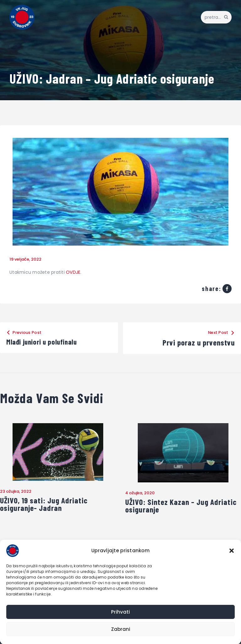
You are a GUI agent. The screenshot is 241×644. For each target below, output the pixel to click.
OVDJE (73, 272)
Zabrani (121, 629)
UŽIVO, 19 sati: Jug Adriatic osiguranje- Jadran (45, 505)
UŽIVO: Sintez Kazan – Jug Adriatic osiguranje (183, 506)
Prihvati (120, 612)
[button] (232, 551)
